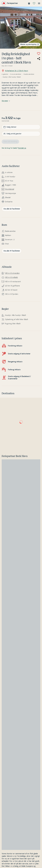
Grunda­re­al (10, 189)
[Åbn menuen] (39, 3)
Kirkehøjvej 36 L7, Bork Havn (15, 71)
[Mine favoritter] (34, 3)
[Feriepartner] (10, 3)
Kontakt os (22, 148)
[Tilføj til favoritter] (39, 54)
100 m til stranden (12, 273)
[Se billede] (21, 28)
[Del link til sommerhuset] (39, 59)
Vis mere (6, 101)
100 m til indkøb (11, 277)
